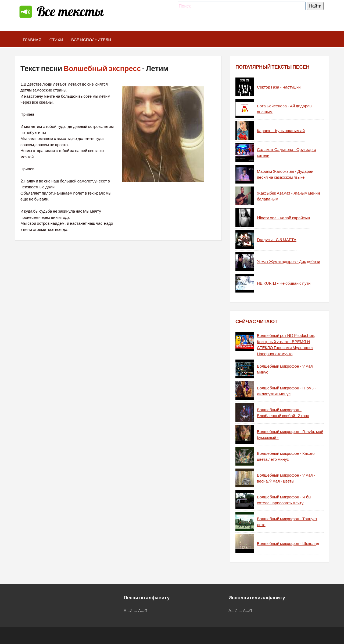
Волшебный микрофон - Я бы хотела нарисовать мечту (284, 500)
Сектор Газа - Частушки (279, 87)
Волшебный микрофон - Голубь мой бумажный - (290, 434)
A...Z (128, 610)
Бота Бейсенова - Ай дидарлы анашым (285, 109)
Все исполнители (91, 40)
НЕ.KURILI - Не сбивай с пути (284, 283)
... (135, 610)
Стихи (56, 40)
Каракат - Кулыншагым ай (281, 131)
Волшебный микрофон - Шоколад (288, 543)
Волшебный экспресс (102, 68)
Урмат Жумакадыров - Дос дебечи (289, 261)
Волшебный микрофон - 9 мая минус (285, 369)
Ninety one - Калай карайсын (283, 218)
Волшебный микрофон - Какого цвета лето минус (286, 456)
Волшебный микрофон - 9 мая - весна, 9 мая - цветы (286, 478)
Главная (32, 40)
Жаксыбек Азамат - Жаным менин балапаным (288, 196)
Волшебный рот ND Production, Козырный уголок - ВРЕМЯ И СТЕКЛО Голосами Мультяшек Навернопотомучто (286, 344)
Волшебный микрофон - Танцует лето (287, 522)
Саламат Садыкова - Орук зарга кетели (287, 152)
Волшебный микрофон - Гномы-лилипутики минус (286, 391)
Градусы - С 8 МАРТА (277, 240)
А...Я (143, 610)
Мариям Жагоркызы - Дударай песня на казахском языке (285, 174)
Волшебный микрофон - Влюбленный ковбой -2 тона (283, 413)
